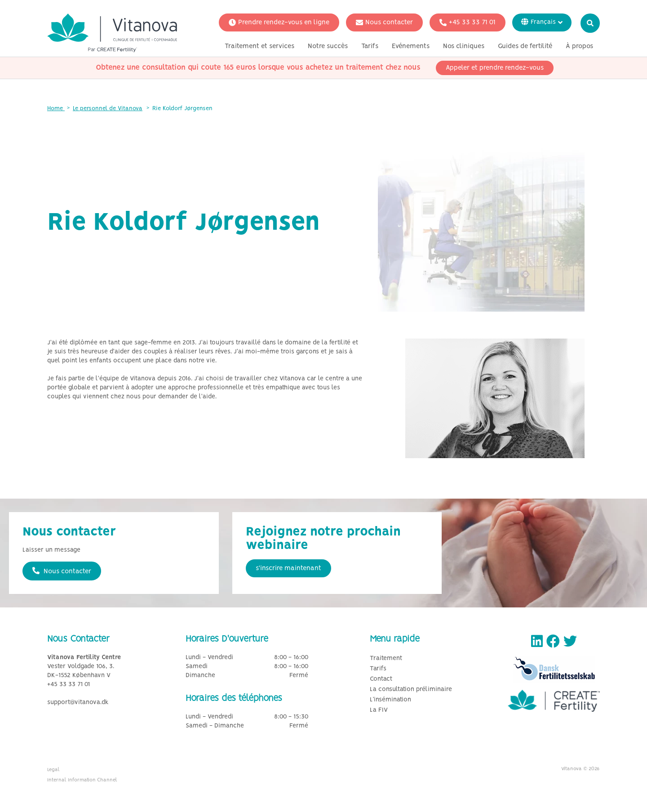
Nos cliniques (464, 46)
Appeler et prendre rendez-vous (495, 68)
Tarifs (370, 46)
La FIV (379, 710)
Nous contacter (384, 22)
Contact (381, 679)
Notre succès (328, 46)
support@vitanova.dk (78, 703)
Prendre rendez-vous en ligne (279, 22)
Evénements (411, 46)
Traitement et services (259, 46)
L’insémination (390, 700)
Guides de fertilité (525, 46)
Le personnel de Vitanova (108, 109)
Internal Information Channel (82, 780)
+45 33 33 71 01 (468, 22)
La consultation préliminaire (411, 689)
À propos (579, 46)
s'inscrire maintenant (288, 568)
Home (56, 109)
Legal (53, 770)
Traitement (386, 658)
